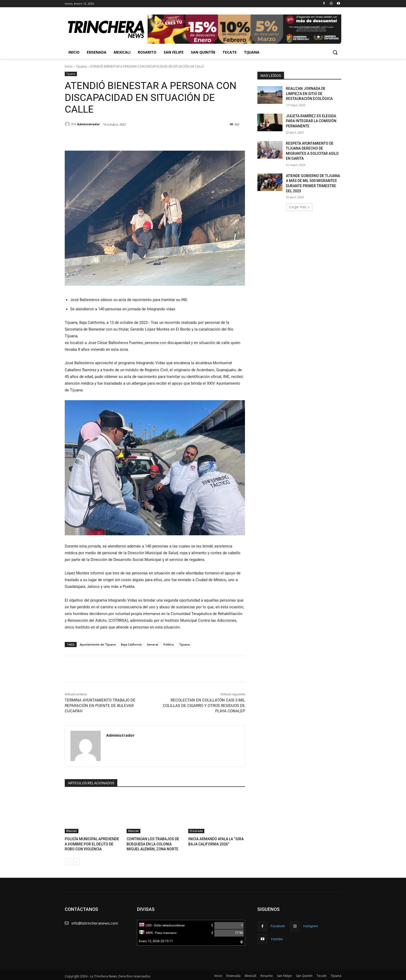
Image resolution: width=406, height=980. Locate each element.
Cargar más (299, 207)
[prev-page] (68, 861)
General (153, 644)
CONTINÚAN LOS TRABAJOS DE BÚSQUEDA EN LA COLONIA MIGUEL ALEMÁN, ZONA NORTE (154, 843)
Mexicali (72, 831)
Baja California (131, 644)
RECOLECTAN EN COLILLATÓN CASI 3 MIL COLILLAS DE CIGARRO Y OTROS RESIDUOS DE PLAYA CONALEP (204, 706)
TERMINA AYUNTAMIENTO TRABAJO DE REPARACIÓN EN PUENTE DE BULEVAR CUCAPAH (100, 706)
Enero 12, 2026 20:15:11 (156, 940)
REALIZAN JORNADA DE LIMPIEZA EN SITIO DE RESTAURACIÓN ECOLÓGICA (309, 94)
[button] (335, 52)
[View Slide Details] (244, 29)
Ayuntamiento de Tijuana (98, 644)
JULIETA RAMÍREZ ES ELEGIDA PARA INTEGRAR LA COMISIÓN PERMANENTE (311, 121)
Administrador (88, 124)
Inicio (69, 66)
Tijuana (81, 66)
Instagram (310, 925)
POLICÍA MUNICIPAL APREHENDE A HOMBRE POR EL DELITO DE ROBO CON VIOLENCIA (92, 843)
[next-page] (76, 861)
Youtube (277, 938)
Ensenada (196, 831)
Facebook (278, 925)
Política (169, 644)
